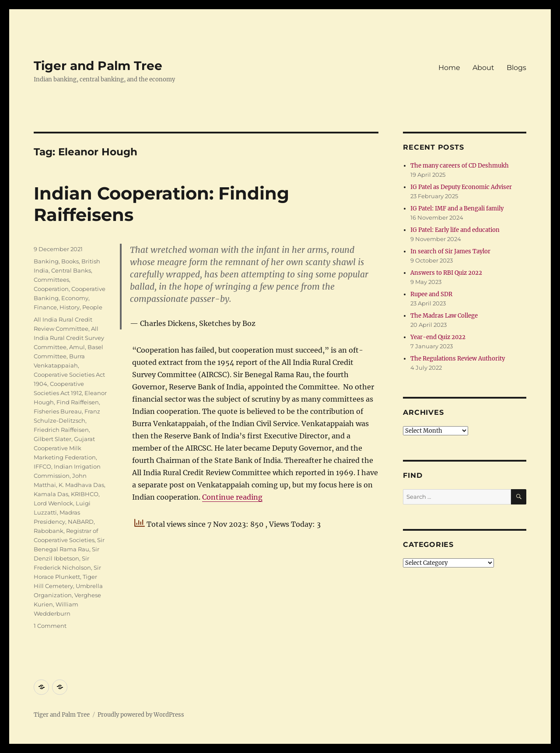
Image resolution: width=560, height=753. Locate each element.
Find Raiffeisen (78, 402)
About (483, 68)
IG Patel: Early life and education (455, 230)
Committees (51, 280)
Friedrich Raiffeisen (61, 430)
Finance (45, 307)
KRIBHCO (85, 494)
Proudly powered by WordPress (141, 715)
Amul (77, 347)
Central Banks (71, 270)
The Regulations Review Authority (458, 359)
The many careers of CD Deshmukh (460, 166)
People (92, 307)
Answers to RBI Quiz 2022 (446, 273)
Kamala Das (51, 494)
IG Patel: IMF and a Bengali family (457, 208)
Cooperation (51, 289)
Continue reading (232, 497)
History (70, 307)
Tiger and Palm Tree (98, 66)
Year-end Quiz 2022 (438, 337)
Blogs (516, 68)
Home (449, 68)
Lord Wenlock (53, 503)
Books (70, 261)
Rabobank (49, 531)
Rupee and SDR (431, 294)
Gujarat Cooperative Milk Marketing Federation (65, 448)
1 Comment (50, 626)
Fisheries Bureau (58, 411)
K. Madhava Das (81, 485)
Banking (46, 261)
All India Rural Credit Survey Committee (69, 338)
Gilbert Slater (52, 439)
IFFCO (42, 466)
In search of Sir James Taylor (450, 251)
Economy (75, 298)
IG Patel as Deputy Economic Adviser (461, 187)
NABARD (81, 522)
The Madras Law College (444, 316)
